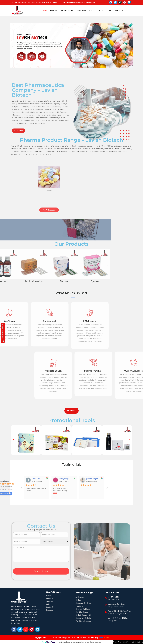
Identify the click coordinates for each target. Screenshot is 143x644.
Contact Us (119, 10)
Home (45, 10)
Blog (109, 10)
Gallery (101, 10)
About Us (54, 10)
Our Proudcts (67, 10)
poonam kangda (8, 479)
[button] (12, 46)
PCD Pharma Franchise (86, 10)
